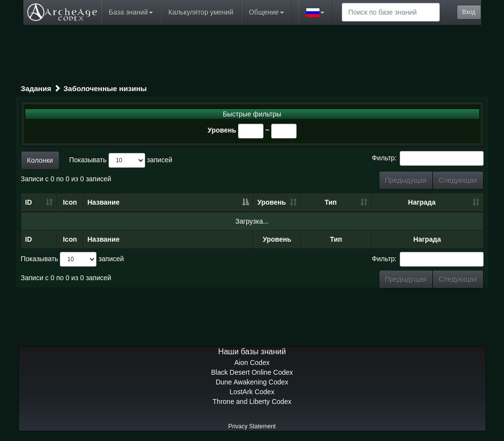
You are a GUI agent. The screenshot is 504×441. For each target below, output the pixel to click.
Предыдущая (406, 180)
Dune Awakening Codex (252, 382)
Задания (36, 88)
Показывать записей (121, 160)
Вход (469, 12)
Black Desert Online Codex (252, 372)
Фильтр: (428, 158)
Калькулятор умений (201, 12)
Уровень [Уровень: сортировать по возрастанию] (272, 202)
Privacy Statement (252, 426)
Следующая (458, 180)
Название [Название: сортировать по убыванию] (103, 202)
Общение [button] (266, 12)
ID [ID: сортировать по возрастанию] (29, 202)
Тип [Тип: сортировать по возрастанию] (330, 202)
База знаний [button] (131, 12)
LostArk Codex (252, 392)
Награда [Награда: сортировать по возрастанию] (422, 202)
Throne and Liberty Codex (252, 402)
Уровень (222, 130)
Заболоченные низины (105, 88)
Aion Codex (252, 363)
